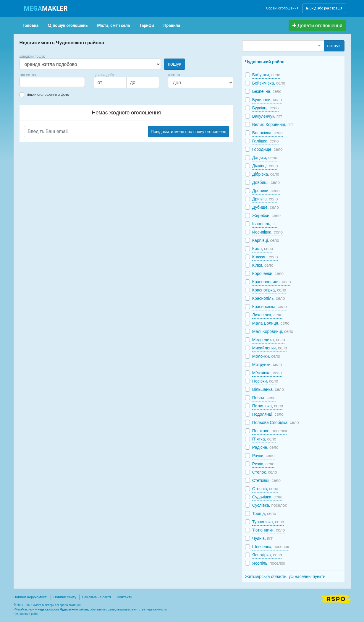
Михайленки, (270, 348)
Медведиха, (269, 340)
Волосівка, (267, 133)
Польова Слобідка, (276, 422)
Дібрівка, (266, 174)
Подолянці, (268, 414)
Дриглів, (265, 199)
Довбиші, (266, 182)
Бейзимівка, (269, 83)
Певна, (264, 398)
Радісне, (265, 447)
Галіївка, (266, 141)
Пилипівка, (268, 406)
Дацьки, (265, 158)
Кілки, (263, 265)
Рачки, (263, 456)
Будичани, (267, 100)
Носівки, (265, 381)
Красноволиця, (272, 282)
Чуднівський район (265, 62)
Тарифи (147, 25)
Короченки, (268, 273)
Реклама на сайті (97, 597)
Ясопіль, (269, 563)
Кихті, (263, 249)
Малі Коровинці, (273, 331)
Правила (172, 25)
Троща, (264, 514)
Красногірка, (269, 290)
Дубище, (266, 207)
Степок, (265, 472)
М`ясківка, (267, 373)
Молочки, (266, 356)
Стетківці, (266, 480)
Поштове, (270, 431)
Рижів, (263, 464)
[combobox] (52, 82)
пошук (174, 64)
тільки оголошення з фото (48, 95)
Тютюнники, (269, 530)
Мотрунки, (267, 365)
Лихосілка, (267, 315)
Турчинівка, (268, 522)
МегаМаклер (24, 609)
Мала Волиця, (271, 323)
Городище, (267, 149)
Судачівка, (267, 497)
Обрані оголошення (282, 8)
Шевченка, (271, 547)
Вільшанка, (268, 389)
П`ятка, (264, 439)
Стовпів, (265, 489)
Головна (31, 25)
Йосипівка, (267, 232)
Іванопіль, (265, 224)
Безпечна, (267, 91)
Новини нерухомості (31, 597)
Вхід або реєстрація (324, 8)
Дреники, (266, 191)
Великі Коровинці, (273, 124)
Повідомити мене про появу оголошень (189, 132)
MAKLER (46, 8)
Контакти (125, 597)
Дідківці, (265, 166)
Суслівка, (270, 505)
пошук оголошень (68, 25)
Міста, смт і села (114, 25)
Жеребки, (266, 216)
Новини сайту (65, 597)
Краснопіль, (269, 298)
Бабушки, (266, 75)
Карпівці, (266, 240)
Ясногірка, (267, 555)
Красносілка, (270, 307)
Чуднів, (262, 538)
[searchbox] (30, 82)
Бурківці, (266, 108)
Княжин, (265, 257)
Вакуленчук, (267, 116)
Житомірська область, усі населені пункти (285, 576)
